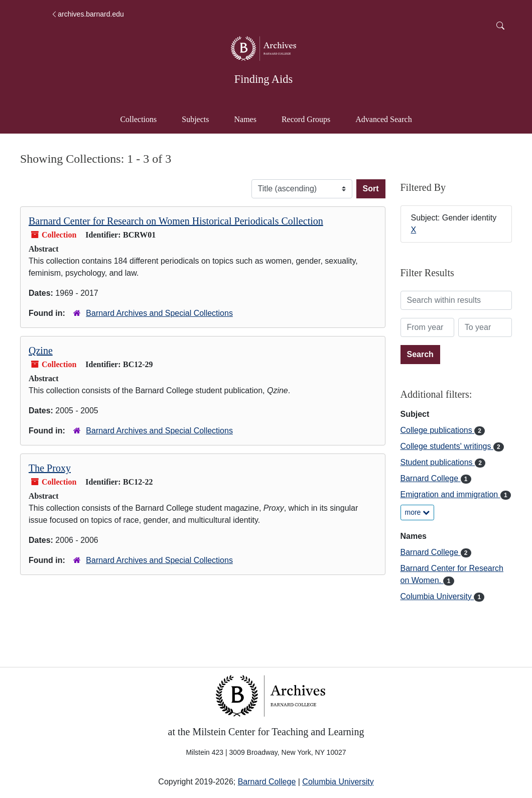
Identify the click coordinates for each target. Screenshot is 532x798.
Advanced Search (388, 118)
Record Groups (306, 119)
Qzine (41, 351)
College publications (438, 430)
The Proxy (50, 468)
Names (245, 119)
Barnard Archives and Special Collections (159, 313)
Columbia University (437, 596)
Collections (138, 119)
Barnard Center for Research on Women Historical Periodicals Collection (176, 221)
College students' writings (447, 446)
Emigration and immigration (450, 494)
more (418, 512)
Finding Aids (263, 79)
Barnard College (431, 478)
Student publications (438, 462)
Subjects (195, 119)
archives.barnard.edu (87, 14)
